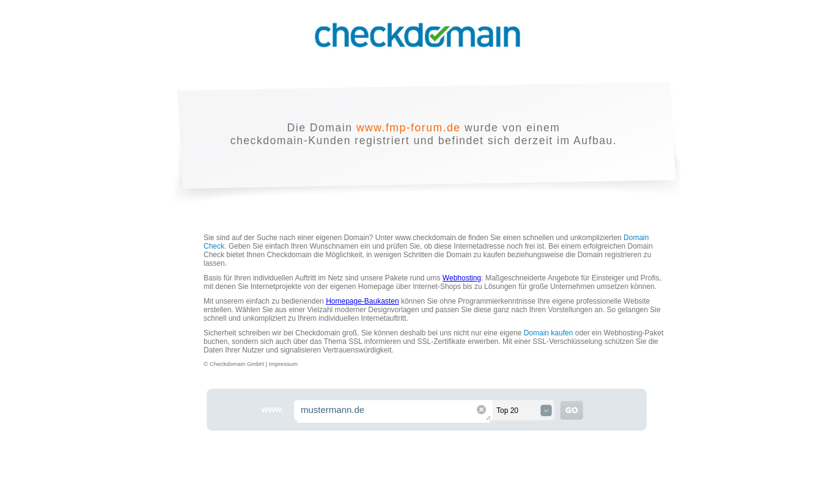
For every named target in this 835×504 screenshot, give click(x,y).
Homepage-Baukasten (362, 301)
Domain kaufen (549, 333)
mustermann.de (394, 411)
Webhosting (462, 278)
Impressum (283, 364)
